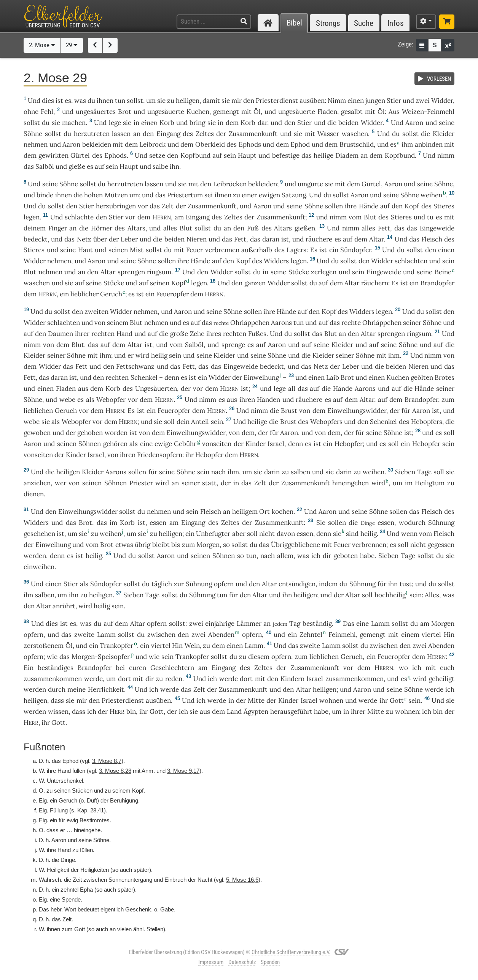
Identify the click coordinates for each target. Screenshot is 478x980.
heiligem (245, 512)
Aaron (414, 123)
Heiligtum (430, 483)
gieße (77, 166)
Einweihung (261, 377)
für (382, 584)
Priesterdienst (277, 101)
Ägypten (256, 711)
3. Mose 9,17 (183, 771)
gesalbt (352, 112)
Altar (376, 239)
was (80, 101)
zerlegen (324, 272)
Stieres (444, 206)
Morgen (208, 545)
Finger (58, 228)
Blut (370, 217)
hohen (93, 195)
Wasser (328, 134)
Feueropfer (172, 294)
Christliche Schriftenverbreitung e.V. (291, 952)
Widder (442, 101)
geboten (346, 556)
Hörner (102, 228)
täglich (162, 584)
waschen (355, 134)
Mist (137, 250)
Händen (268, 400)
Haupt (247, 155)
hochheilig (390, 595)
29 (72, 45)
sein (217, 422)
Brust (289, 411)
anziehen (37, 483)
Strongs (328, 23)
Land (234, 711)
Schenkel (144, 377)
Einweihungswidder (357, 411)
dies (48, 101)
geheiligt (441, 679)
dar (262, 123)
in (221, 123)
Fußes (257, 334)
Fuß (253, 228)
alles (170, 228)
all (292, 388)
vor (143, 206)
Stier (394, 101)
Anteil (200, 422)
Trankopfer (116, 646)
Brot (125, 112)
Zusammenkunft (253, 134)
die (450, 422)
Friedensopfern (160, 455)
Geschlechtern (172, 668)
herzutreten (92, 134)
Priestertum (185, 195)
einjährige (220, 623)
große (179, 334)
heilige (323, 155)
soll (367, 595)
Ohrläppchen (250, 323)
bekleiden (97, 144)
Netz (84, 239)
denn (172, 377)
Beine (443, 272)
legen (32, 217)
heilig (159, 355)
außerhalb (257, 250)
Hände (369, 206)
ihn (393, 584)
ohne (31, 112)
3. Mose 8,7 (107, 761)
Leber (129, 239)
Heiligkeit (58, 870)
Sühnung (441, 523)
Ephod (300, 144)
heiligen (188, 101)
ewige (163, 444)
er (131, 355)
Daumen (61, 334)
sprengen (131, 272)
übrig (143, 545)
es (68, 101)
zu (159, 679)
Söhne (33, 134)
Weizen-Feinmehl (428, 112)
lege (115, 123)
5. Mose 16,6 (242, 880)
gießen (305, 228)
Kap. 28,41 (91, 810)
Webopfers (326, 422)
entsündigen (297, 584)
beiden (348, 123)
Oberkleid (210, 144)
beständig (317, 623)
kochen (283, 512)
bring (197, 123)
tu (430, 217)
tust (406, 584)
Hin (449, 635)
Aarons (281, 323)
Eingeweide (437, 228)
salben (300, 472)
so (241, 556)
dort (124, 679)
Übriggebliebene (296, 545)
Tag (295, 623)
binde (45, 195)
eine (362, 623)
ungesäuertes (96, 112)
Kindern (292, 679)
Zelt (168, 206)
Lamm (380, 623)
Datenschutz (242, 962)
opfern (224, 584)
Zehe (197, 334)
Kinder (256, 444)
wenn (409, 534)
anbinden (429, 144)
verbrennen (222, 250)
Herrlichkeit (106, 689)
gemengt (226, 112)
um (134, 195)
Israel (276, 444)
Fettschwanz (135, 366)
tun (120, 101)
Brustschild (357, 144)
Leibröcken (230, 184)
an (137, 134)
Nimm (337, 101)
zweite (84, 635)
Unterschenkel (65, 781)
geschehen (39, 534)
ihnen (64, 195)
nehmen (36, 144)
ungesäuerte (166, 112)
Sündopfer (356, 250)
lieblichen (38, 411)
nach (218, 472)
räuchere (319, 239)
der (186, 388)
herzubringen (116, 206)
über (100, 239)
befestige (286, 155)
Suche (364, 23)
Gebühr (185, 444)
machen (74, 123)
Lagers (296, 250)
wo (403, 668)
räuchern (375, 283)
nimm (446, 155)
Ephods (250, 144)
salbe (160, 166)
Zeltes (205, 134)
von (49, 345)
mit (93, 355)
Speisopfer (114, 657)
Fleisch (432, 239)
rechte (351, 323)
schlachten (411, 261)
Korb (167, 123)
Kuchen (198, 112)
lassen (121, 134)
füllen (79, 771)
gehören (115, 444)
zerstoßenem (44, 646)
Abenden (221, 635)
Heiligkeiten (95, 870)
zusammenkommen (53, 679)
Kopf (412, 206)
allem (285, 556)
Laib (333, 377)
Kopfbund (195, 155)
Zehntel (311, 635)
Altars (136, 228)
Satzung (294, 195)
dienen (34, 494)
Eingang (168, 134)
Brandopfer (437, 283)
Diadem (347, 155)
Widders (276, 261)
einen (356, 101)
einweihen (39, 567)
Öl (257, 112)
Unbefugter (213, 534)
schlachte (79, 217)
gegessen (441, 545)
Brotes (445, 377)
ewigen (269, 195)
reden (174, 679)
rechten (103, 334)
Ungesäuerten (156, 388)
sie (337, 534)
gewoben (37, 433)
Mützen (116, 195)
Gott (397, 700)
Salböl (45, 166)
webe (67, 400)
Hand (124, 334)
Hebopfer (349, 444)
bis (176, 545)
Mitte (256, 700)
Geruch (111, 294)
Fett (384, 228)
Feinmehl (342, 635)
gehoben (90, 433)
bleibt (161, 545)
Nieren (197, 239)
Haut (85, 250)
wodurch (412, 523)
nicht (267, 534)
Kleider (444, 134)
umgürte (310, 184)
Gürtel (80, 155)
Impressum (211, 962)
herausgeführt (291, 711)
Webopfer (111, 400)
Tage (424, 472)
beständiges (56, 668)
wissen (58, 711)
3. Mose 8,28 (115, 771)
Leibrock (152, 144)
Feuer (194, 250)
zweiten (96, 312)
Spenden (270, 962)
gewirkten (53, 155)
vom (92, 545)
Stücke (299, 272)
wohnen (331, 700)
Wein (192, 646)
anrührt (64, 606)
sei (209, 195)
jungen (375, 101)
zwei (423, 101)
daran (271, 239)
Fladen (327, 112)
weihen (431, 195)
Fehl (47, 112)
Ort (264, 512)
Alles (432, 595)
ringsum (159, 272)
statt (209, 483)
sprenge (233, 345)
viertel (431, 635)
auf (217, 155)
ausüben (312, 101)
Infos (396, 23)
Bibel (294, 23)
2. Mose (42, 45)
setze (157, 155)
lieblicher (84, 294)
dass (79, 711)
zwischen (161, 635)
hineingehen (351, 483)
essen (158, 523)
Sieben (405, 472)
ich (92, 711)
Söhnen (90, 444)
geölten (422, 377)
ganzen (255, 283)
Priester (141, 483)
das (255, 239)
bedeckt (36, 239)
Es (314, 250)
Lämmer (249, 623)
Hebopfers (427, 422)
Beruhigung (124, 800)
